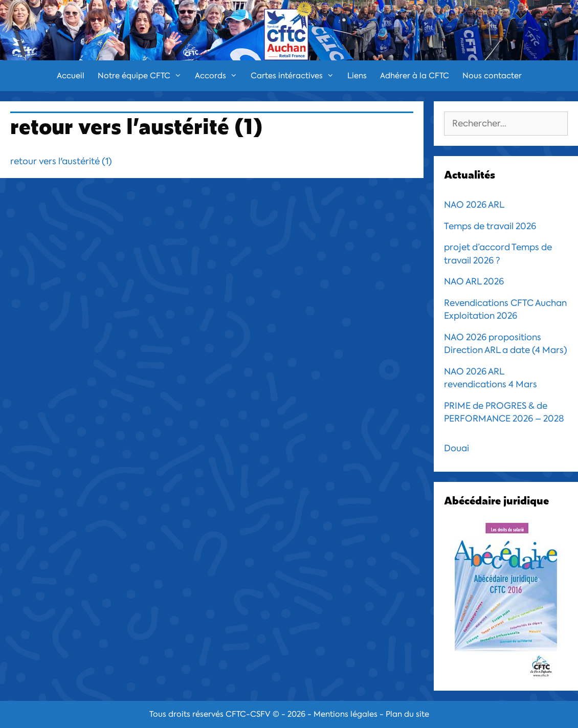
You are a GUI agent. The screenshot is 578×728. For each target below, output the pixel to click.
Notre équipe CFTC (143, 76)
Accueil (71, 76)
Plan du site (407, 714)
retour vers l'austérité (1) (61, 161)
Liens (357, 76)
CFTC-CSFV (248, 714)
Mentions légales (346, 714)
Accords (219, 76)
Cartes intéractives (296, 76)
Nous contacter (492, 76)
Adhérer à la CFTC (415, 76)
